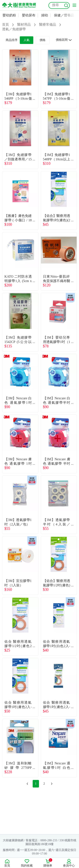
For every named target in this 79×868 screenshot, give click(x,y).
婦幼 (45, 15)
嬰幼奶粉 (9, 15)
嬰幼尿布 (29, 15)
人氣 (27, 40)
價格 (43, 40)
